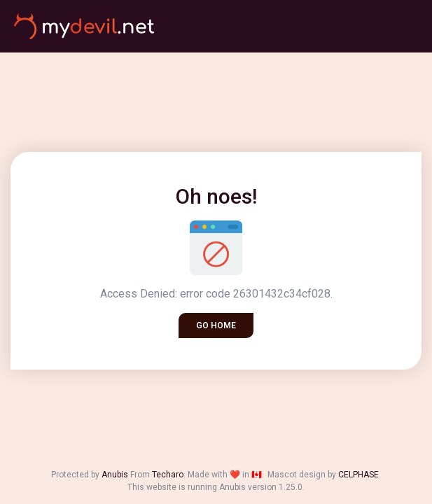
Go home (216, 325)
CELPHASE (358, 475)
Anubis (115, 475)
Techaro (168, 475)
